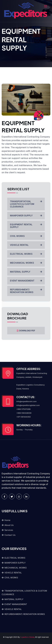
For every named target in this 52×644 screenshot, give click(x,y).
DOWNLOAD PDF (26, 331)
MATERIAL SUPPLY (26, 272)
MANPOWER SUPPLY (26, 216)
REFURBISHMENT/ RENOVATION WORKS (26, 291)
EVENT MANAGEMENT (26, 281)
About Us (8, 525)
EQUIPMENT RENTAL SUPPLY (26, 226)
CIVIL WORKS (26, 236)
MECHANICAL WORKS (26, 263)
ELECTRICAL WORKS (26, 254)
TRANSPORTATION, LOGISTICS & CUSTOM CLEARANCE (26, 204)
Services (7, 530)
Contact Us (9, 535)
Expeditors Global (27, 637)
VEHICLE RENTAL (26, 245)
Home (6, 520)
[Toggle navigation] (46, 6)
